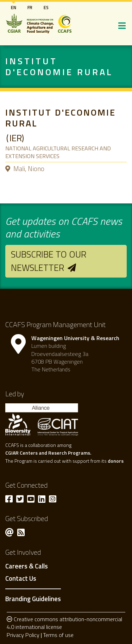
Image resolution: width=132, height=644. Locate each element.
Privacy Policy (23, 635)
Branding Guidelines (33, 599)
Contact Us (21, 579)
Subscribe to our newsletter (49, 261)
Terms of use (58, 635)
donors (116, 461)
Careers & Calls (27, 566)
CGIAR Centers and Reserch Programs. (48, 453)
